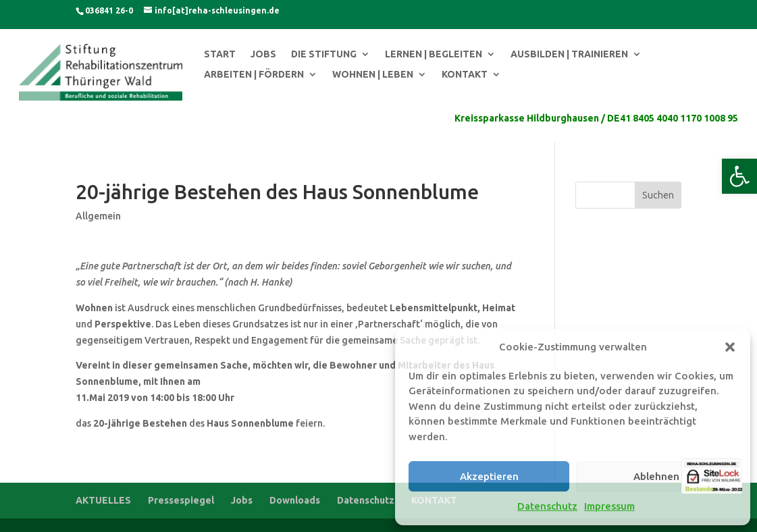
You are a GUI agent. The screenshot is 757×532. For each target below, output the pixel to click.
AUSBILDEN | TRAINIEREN (569, 54)
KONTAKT (465, 75)
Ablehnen (656, 476)
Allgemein (98, 216)
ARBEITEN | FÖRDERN (254, 75)
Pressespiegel (181, 500)
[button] (739, 176)
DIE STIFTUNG (324, 54)
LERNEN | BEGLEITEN (434, 54)
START (220, 54)
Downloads (295, 500)
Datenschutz (547, 506)
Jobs (242, 500)
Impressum (609, 506)
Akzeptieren (489, 476)
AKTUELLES (103, 500)
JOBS (263, 54)
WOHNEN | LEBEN (373, 75)
